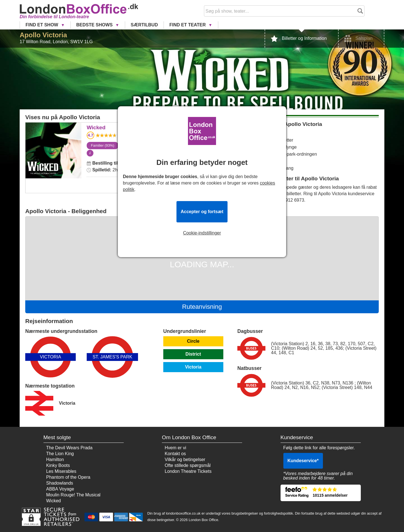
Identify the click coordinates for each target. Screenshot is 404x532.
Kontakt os (175, 454)
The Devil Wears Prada (69, 448)
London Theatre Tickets (188, 471)
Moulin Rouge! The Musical (74, 495)
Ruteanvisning (202, 307)
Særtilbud (144, 25)
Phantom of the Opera (68, 477)
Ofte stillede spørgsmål (188, 465)
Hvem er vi (175, 448)
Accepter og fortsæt (202, 212)
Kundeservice (303, 461)
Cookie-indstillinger (202, 233)
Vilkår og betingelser (185, 460)
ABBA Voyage (60, 489)
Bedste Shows (95, 25)
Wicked (53, 126)
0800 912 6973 (289, 200)
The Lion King (60, 454)
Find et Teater (188, 25)
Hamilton (55, 460)
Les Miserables (61, 471)
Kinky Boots (58, 465)
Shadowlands (60, 483)
